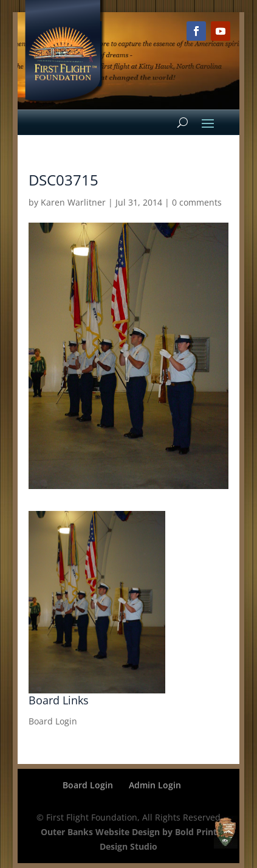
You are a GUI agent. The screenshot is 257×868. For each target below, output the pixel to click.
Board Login (53, 721)
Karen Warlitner (73, 202)
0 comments (197, 202)
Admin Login (155, 785)
